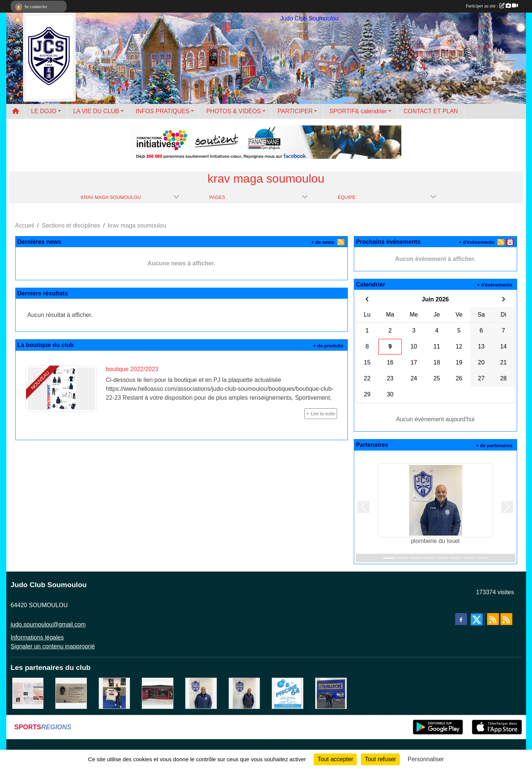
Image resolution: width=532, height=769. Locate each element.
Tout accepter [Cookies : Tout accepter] (335, 759)
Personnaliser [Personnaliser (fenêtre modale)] (426, 759)
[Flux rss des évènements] (506, 619)
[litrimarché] (331, 693)
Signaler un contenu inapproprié (53, 646)
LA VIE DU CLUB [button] (96, 111)
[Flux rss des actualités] (493, 619)
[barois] (71, 693)
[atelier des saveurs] (158, 693)
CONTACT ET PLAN (431, 111)
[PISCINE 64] (288, 693)
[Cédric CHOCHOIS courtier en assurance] (244, 693)
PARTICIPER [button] (295, 111)
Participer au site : (492, 6)
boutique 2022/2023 (132, 369)
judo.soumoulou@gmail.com (48, 624)
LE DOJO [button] (44, 111)
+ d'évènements (477, 242)
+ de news (323, 242)
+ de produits (328, 346)
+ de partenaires (494, 446)
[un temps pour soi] (28, 693)
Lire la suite (323, 414)
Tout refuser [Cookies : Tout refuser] (380, 759)
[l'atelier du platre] (115, 693)
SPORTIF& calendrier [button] (358, 111)
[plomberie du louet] (201, 693)
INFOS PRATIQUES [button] (163, 111)
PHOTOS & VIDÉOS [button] (233, 111)
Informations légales (37, 637)
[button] (364, 507)
